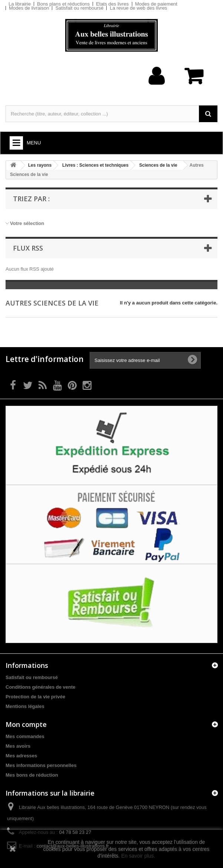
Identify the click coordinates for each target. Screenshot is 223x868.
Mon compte (26, 724)
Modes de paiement (156, 4)
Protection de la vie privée (35, 697)
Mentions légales (25, 706)
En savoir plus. (138, 856)
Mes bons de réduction (32, 775)
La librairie (20, 4)
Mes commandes (25, 736)
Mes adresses (21, 756)
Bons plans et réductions (63, 4)
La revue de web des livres (138, 8)
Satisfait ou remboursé (79, 8)
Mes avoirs (18, 746)
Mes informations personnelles (41, 765)
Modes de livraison (29, 8)
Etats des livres (112, 4)
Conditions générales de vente (41, 687)
